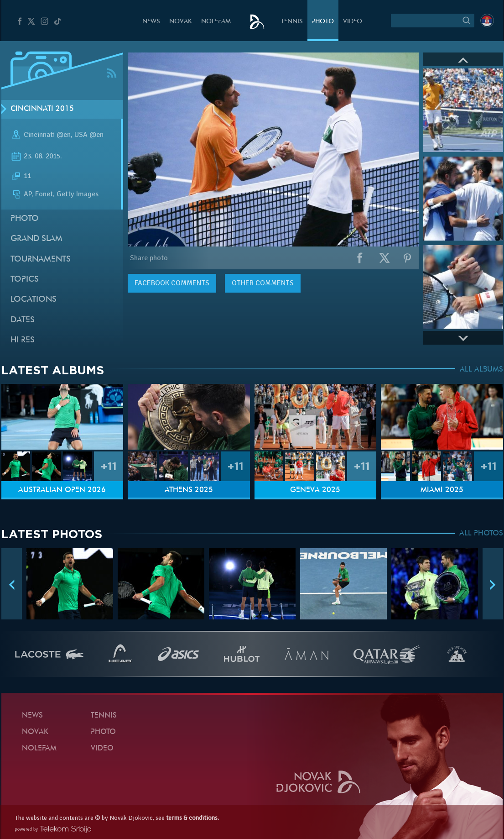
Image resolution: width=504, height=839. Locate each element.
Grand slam (36, 239)
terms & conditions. (192, 818)
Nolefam (216, 22)
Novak (181, 22)
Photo (323, 22)
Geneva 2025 (315, 490)
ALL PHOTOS (481, 534)
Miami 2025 (442, 490)
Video (353, 22)
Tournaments (41, 260)
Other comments (263, 283)
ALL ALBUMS (481, 370)
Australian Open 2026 (62, 490)
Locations (34, 300)
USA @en (89, 135)
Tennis (292, 22)
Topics (25, 280)
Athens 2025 (189, 490)
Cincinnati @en (47, 135)
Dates (23, 320)
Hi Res (23, 340)
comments (172, 283)
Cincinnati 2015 (42, 109)
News (151, 22)
